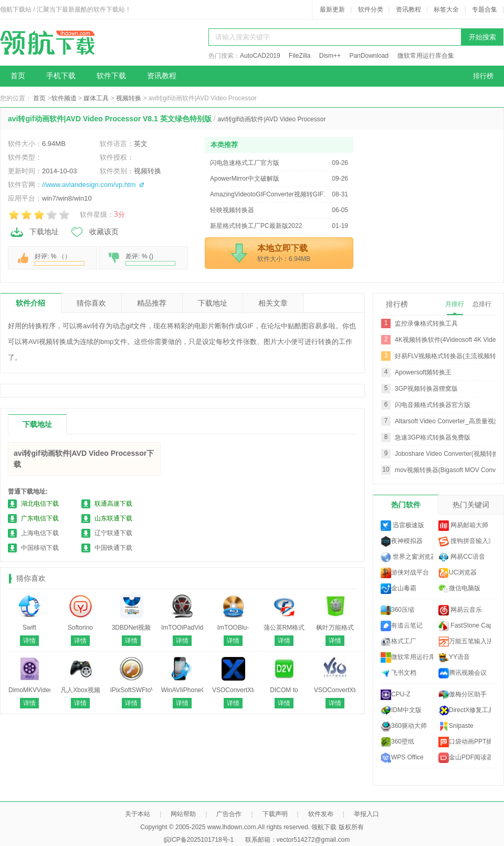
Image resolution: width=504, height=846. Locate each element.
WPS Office (402, 758)
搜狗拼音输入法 (465, 541)
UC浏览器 (458, 573)
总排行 (482, 304)
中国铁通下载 (113, 548)
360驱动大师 (404, 726)
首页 (18, 76)
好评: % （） (60, 259)
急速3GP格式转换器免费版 (433, 437)
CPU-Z (396, 695)
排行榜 (483, 76)
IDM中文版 (401, 711)
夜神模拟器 (402, 541)
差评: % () (150, 259)
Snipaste (456, 726)
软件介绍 (30, 303)
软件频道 (64, 98)
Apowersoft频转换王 (423, 372)
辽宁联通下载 (113, 533)
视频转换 (129, 98)
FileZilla (300, 56)
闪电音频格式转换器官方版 (433, 405)
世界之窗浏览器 (407, 557)
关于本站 (138, 814)
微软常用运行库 (407, 657)
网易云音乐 (460, 610)
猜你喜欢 (91, 303)
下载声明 (275, 814)
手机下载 (61, 76)
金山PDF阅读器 (465, 758)
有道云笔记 (402, 626)
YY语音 (454, 657)
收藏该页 (94, 232)
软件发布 (321, 814)
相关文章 (273, 303)
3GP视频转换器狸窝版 (426, 389)
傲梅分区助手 (463, 695)
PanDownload (369, 56)
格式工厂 (398, 642)
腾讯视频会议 (463, 673)
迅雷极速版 (402, 526)
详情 (29, 641)
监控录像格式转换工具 (426, 323)
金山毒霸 (398, 589)
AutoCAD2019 (260, 56)
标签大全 (446, 9)
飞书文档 (398, 673)
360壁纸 (397, 742)
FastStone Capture (465, 626)
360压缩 (397, 610)
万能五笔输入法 (465, 642)
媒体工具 (96, 98)
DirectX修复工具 (465, 711)
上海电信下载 (40, 533)
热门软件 (406, 505)
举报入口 (366, 814)
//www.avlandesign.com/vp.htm (89, 185)
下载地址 (34, 232)
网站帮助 (183, 814)
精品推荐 (152, 303)
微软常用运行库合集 (426, 56)
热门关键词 (471, 505)
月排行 (455, 304)
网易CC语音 (462, 557)
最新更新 (332, 9)
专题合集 (485, 9)
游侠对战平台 (405, 573)
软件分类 (371, 9)
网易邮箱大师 (463, 526)
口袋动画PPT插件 (465, 742)
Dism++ (330, 56)
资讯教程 (408, 9)
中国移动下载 (40, 548)
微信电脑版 (459, 589)
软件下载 (111, 76)
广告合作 (229, 814)
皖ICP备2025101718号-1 (199, 840)
